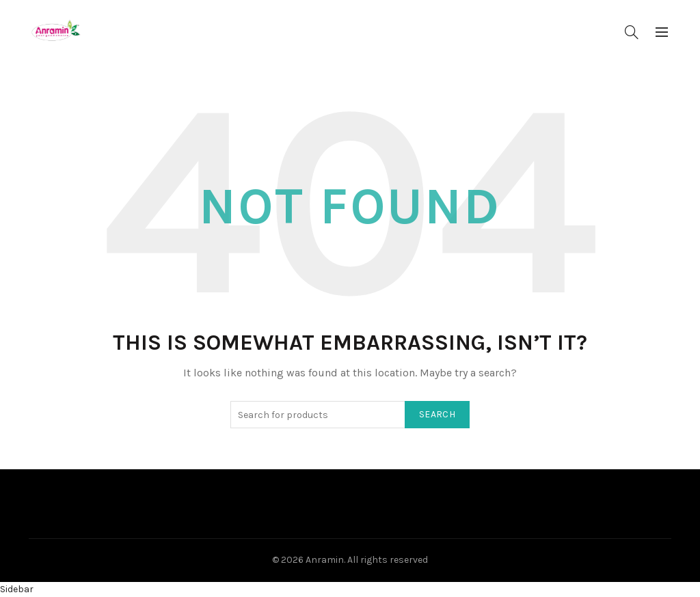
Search (437, 414)
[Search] (632, 32)
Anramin (325, 560)
